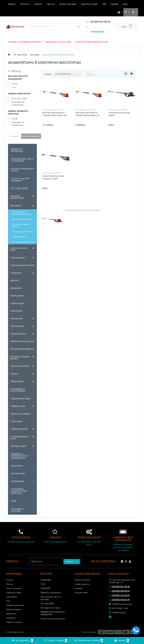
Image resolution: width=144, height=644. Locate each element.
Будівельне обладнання (17, 150)
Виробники (11, 618)
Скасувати (15, 136)
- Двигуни (14, 280)
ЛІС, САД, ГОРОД (19, 188)
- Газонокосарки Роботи (21, 265)
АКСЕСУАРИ (17, 466)
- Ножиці (13, 374)
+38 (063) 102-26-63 (119, 595)
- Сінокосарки (16, 421)
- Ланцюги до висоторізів (22, 232)
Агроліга (12, 4)
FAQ (80, 4)
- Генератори (16, 273)
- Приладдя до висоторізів (22, 242)
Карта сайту (11, 614)
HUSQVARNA (17, 481)
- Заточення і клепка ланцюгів (20, 225)
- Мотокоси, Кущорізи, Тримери (20, 357)
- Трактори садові (18, 446)
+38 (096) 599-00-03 (119, 591)
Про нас (25, 4)
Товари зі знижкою (14, 622)
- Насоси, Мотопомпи (20, 366)
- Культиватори (17, 326)
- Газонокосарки (17, 258)
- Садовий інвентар (19, 429)
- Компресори (16, 318)
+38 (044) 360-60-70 (119, 600)
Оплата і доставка (42, 4)
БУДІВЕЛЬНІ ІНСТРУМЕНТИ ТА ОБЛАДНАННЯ (20, 456)
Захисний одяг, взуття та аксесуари (22, 160)
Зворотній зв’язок (14, 609)
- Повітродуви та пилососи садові (17, 390)
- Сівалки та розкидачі (20, 414)
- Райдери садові (17, 406)
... (113, 42)
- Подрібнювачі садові (20, 398)
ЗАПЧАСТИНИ (18, 473)
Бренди (90, 4)
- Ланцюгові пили (18, 334)
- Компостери (16, 311)
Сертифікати (12, 597)
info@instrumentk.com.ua (121, 604)
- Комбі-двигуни (17, 296)
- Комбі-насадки (17, 303)
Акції (101, 4)
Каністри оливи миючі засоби (92, 42)
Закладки (79, 588)
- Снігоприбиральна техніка (19, 437)
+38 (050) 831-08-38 (119, 587)
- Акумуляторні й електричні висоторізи (21, 213)
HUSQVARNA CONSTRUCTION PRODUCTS (19, 491)
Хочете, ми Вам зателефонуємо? (98, 31)
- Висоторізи (15, 205)
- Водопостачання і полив (18, 249)
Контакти (126, 4)
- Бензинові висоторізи (21, 219)
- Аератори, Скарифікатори (17, 197)
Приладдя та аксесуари (58, 42)
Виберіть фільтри (31, 136)
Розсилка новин (81, 593)
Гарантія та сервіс (64, 4)
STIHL (14, 501)
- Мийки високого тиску (21, 341)
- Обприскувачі (17, 381)
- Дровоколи (15, 288)
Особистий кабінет (83, 580)
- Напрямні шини (18, 237)
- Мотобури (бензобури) (21, 349)
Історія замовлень (82, 584)
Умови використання (15, 605)
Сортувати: (48, 74)
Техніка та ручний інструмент (25, 42)
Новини (112, 4)
